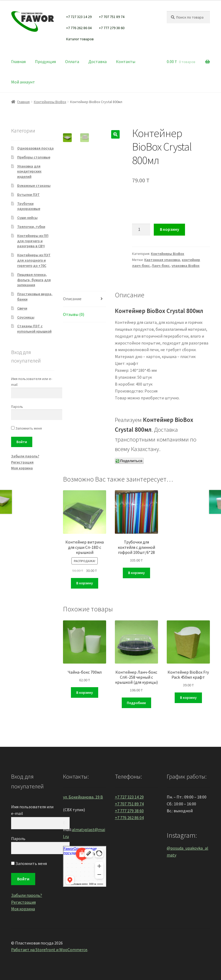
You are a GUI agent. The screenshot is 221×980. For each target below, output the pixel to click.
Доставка (98, 61)
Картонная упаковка (162, 260)
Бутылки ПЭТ (28, 195)
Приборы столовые (34, 157)
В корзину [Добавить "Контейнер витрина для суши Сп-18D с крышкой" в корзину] (85, 583)
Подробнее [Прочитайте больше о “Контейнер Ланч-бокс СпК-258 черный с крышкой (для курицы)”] (136, 703)
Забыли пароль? (25, 456)
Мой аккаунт (23, 82)
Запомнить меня (26, 428)
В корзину (170, 229)
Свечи (22, 308)
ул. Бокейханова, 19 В (83, 797)
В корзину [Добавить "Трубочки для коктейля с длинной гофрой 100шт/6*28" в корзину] (136, 573)
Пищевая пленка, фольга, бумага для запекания (34, 280)
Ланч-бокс (161, 266)
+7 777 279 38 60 (112, 28)
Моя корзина (22, 468)
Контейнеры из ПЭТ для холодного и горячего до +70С (34, 260)
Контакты (126, 61)
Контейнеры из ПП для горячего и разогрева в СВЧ (33, 241)
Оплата (72, 61)
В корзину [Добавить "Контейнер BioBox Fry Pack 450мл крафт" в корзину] (188, 698)
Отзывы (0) (74, 314)
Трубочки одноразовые (29, 206)
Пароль (17, 407)
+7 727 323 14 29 (79, 17)
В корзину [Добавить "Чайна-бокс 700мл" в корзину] (85, 692)
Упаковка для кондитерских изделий (29, 171)
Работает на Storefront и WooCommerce (49, 950)
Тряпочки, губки (31, 227)
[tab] (85, 299)
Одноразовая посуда (35, 148)
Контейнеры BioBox (50, 102)
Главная (18, 61)
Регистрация (22, 462)
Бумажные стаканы (34, 186)
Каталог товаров (80, 39)
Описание (72, 299)
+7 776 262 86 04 (79, 28)
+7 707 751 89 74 (112, 17)
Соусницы (26, 317)
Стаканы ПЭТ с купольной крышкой (34, 329)
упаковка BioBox (186, 266)
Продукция (45, 61)
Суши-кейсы (27, 218)
